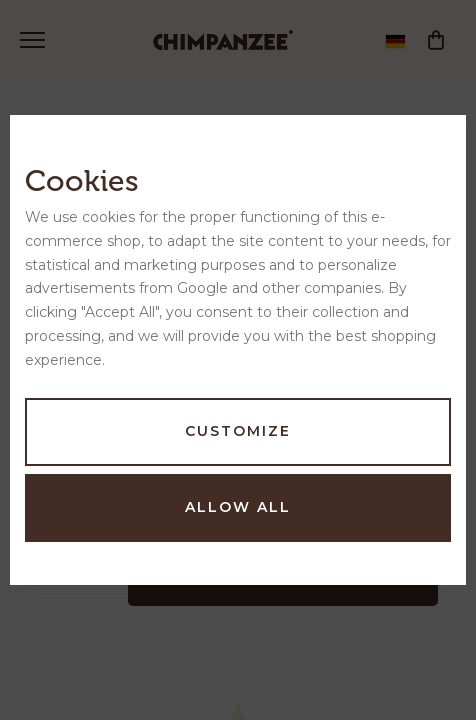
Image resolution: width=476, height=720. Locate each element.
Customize (238, 431)
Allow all (238, 507)
